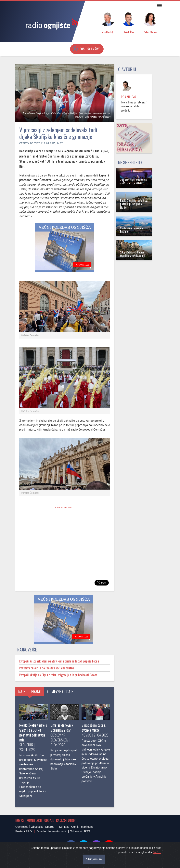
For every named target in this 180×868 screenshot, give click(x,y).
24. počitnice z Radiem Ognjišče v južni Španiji (133, 254)
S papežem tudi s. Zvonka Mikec (94, 727)
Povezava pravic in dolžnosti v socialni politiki (47, 668)
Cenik (75, 827)
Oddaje (49, 820)
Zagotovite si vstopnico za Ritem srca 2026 (133, 181)
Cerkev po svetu (30, 143)
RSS (87, 831)
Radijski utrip (66, 820)
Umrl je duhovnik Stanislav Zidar (62, 727)
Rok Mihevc (128, 97)
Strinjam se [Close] (94, 859)
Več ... (157, 852)
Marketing (87, 827)
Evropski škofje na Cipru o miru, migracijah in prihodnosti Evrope (58, 675)
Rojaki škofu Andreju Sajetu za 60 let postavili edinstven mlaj (33, 732)
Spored (50, 827)
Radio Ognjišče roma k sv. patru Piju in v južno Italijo (134, 204)
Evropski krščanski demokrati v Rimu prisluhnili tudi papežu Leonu (59, 661)
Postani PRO (24, 831)
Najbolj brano (30, 692)
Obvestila (37, 827)
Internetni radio (58, 831)
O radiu (41, 831)
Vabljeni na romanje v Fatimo (132, 230)
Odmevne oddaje (60, 692)
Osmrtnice (22, 827)
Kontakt (64, 827)
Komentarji (34, 820)
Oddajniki (76, 831)
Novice (20, 820)
